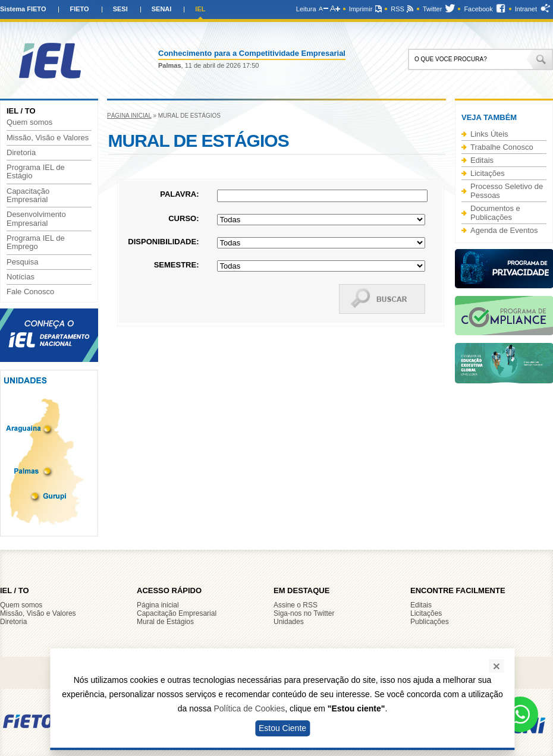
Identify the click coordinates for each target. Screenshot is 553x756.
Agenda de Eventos (504, 230)
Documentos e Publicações (495, 213)
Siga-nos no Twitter (304, 613)
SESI (120, 9)
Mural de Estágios (165, 622)
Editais (482, 160)
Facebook (478, 9)
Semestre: (177, 265)
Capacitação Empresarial (28, 196)
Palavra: (179, 194)
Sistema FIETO (23, 9)
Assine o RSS (296, 605)
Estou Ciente (282, 728)
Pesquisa (22, 262)
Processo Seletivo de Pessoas (507, 191)
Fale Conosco (30, 292)
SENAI (162, 9)
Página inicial (129, 116)
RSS (398, 9)
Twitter (432, 9)
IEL (200, 9)
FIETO (79, 9)
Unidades (289, 622)
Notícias (21, 277)
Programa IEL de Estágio (36, 172)
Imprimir (361, 9)
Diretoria (21, 153)
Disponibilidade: (163, 242)
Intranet (526, 9)
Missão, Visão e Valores (48, 138)
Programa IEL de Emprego (36, 242)
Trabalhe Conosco (502, 147)
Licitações (488, 173)
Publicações (430, 622)
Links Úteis (489, 134)
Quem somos (29, 122)
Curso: (183, 218)
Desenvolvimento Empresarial (36, 219)
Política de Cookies (249, 708)
